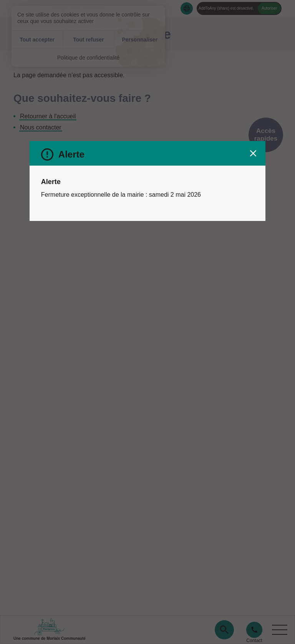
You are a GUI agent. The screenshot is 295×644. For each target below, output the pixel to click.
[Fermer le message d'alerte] (253, 153)
